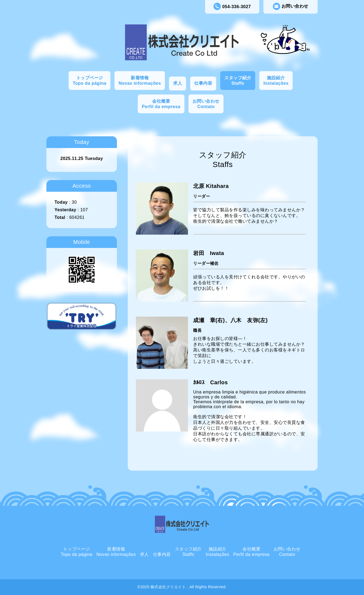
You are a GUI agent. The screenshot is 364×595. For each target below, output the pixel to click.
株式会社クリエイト (169, 587)
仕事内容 (203, 83)
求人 (178, 83)
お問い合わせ (291, 6)
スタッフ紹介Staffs (238, 81)
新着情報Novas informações (140, 81)
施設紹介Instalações (276, 81)
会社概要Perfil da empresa (161, 104)
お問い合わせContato (206, 104)
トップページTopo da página (90, 81)
